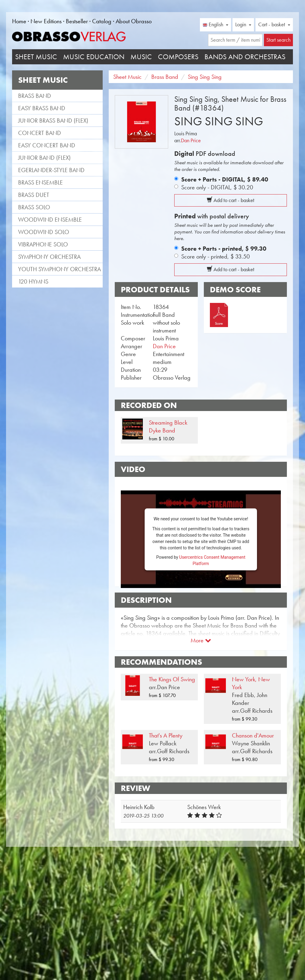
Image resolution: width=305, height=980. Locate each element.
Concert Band (40, 133)
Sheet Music (36, 57)
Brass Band (35, 96)
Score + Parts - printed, (224, 249)
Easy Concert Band (47, 145)
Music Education (94, 57)
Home (19, 21)
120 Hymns (33, 281)
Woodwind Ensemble (50, 220)
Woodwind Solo (44, 232)
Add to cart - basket (231, 200)
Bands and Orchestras (245, 57)
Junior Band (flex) (44, 158)
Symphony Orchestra (49, 257)
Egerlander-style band (51, 170)
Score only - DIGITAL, (217, 187)
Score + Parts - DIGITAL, (225, 179)
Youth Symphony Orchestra (59, 269)
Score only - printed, (215, 256)
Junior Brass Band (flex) (53, 120)
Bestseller (77, 21)
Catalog (102, 21)
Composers (178, 57)
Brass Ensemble (40, 182)
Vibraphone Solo (43, 244)
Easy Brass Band (42, 108)
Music (141, 57)
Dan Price (191, 140)
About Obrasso (134, 21)
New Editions (46, 21)
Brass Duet (34, 195)
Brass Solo (34, 207)
